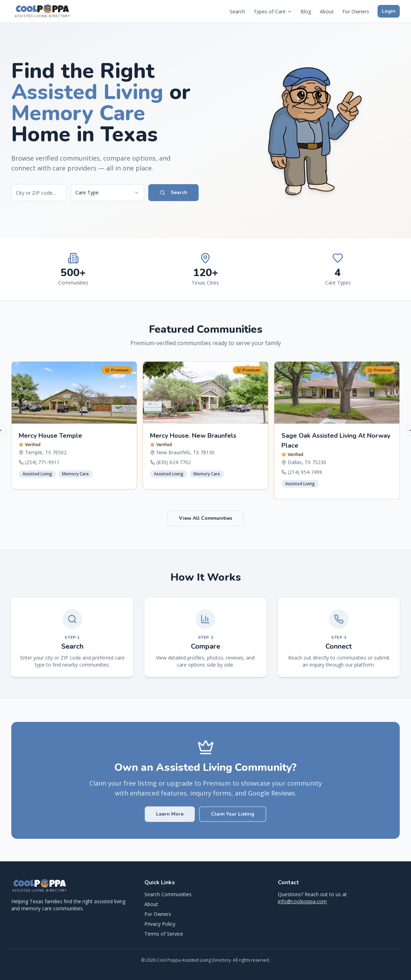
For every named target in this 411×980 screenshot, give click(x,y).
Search (237, 11)
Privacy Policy (160, 924)
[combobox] (107, 193)
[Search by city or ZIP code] (39, 193)
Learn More (170, 814)
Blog (306, 11)
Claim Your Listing (233, 814)
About (327, 11)
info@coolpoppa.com (302, 901)
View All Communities (205, 518)
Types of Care (273, 11)
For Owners (356, 11)
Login (389, 11)
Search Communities (168, 894)
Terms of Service (164, 934)
